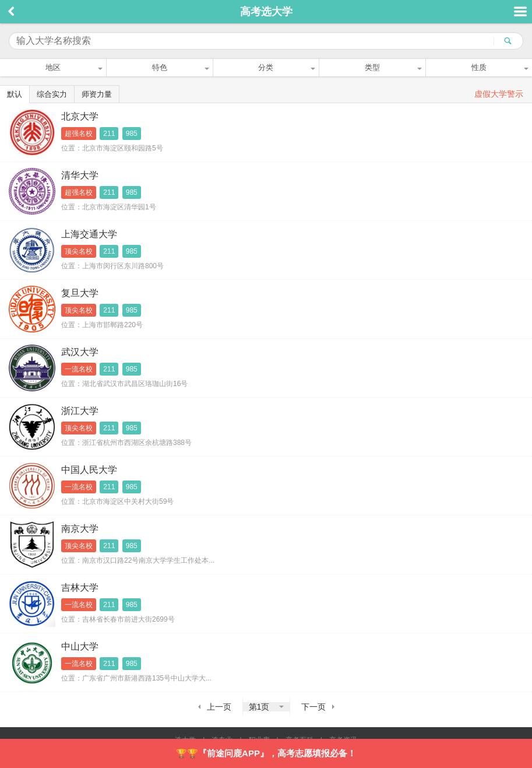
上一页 (219, 707)
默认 (15, 94)
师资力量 (97, 94)
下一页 (313, 707)
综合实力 (52, 94)
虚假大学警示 (499, 94)
